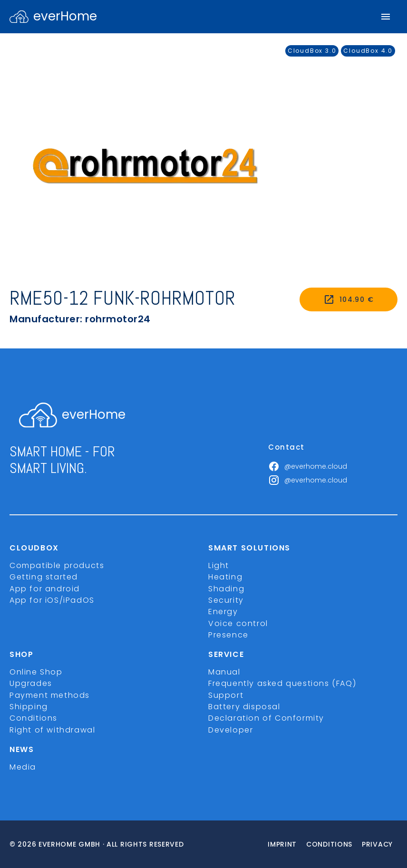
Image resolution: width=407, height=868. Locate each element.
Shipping (29, 707)
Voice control (238, 623)
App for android (45, 589)
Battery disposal (244, 707)
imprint (282, 844)
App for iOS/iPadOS (52, 600)
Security (226, 600)
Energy (223, 612)
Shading (226, 589)
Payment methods (50, 695)
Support (226, 695)
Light (219, 565)
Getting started (44, 577)
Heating (225, 577)
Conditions (34, 718)
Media (23, 767)
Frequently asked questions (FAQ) (282, 683)
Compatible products (57, 565)
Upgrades (31, 683)
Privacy (377, 844)
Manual (224, 672)
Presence (228, 635)
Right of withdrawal (52, 730)
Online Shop (36, 672)
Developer (231, 730)
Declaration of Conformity (266, 718)
